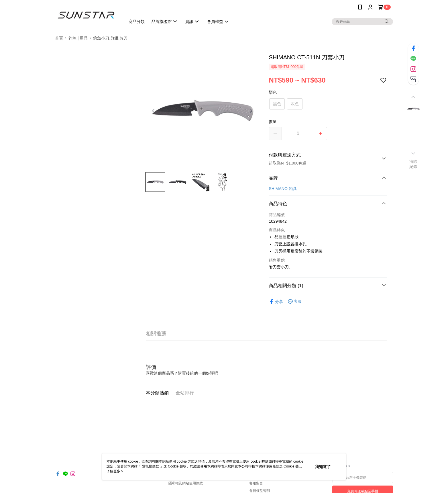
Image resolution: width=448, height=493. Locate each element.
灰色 (295, 104)
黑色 (277, 104)
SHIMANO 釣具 (283, 189)
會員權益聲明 (260, 491)
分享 (276, 302)
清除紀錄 (413, 164)
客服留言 (256, 483)
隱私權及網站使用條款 (186, 483)
